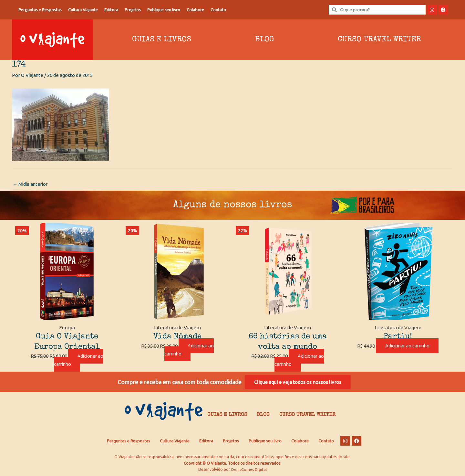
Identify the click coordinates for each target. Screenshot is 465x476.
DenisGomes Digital (249, 470)
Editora (111, 10)
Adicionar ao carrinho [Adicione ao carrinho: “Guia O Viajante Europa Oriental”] (79, 360)
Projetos (133, 10)
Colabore (195, 10)
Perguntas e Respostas (40, 10)
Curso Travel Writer (379, 40)
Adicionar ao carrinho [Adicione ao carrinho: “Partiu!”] (407, 346)
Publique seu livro (164, 10)
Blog (265, 40)
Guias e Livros (162, 40)
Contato (218, 10)
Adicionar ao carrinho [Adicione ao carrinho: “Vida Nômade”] (189, 350)
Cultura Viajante (83, 10)
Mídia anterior (31, 184)
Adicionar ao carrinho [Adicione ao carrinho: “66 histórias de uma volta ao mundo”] (299, 360)
